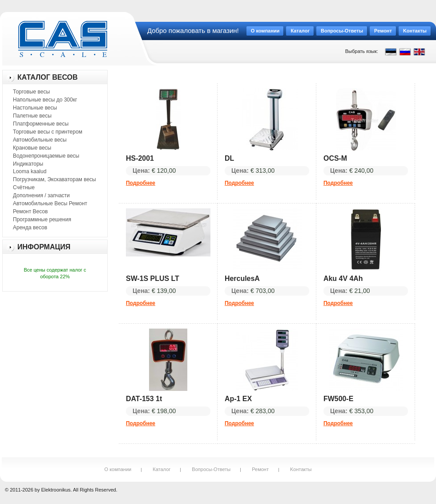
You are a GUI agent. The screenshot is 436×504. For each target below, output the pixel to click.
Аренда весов (30, 228)
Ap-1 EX (238, 399)
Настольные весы (35, 108)
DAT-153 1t (144, 399)
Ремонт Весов (30, 211)
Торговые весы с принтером (48, 132)
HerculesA (242, 278)
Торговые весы (31, 92)
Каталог (161, 469)
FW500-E (338, 399)
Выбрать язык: (362, 51)
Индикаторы (28, 164)
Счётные (24, 187)
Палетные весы (32, 116)
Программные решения (42, 219)
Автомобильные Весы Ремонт (50, 203)
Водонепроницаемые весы (46, 156)
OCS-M (335, 158)
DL (229, 158)
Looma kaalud (30, 171)
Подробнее (141, 183)
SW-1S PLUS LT (153, 278)
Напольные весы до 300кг (45, 100)
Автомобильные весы (40, 140)
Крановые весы (32, 148)
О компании (118, 469)
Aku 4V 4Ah (343, 278)
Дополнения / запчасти (41, 195)
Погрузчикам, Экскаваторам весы (54, 179)
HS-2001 (140, 158)
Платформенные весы (41, 124)
